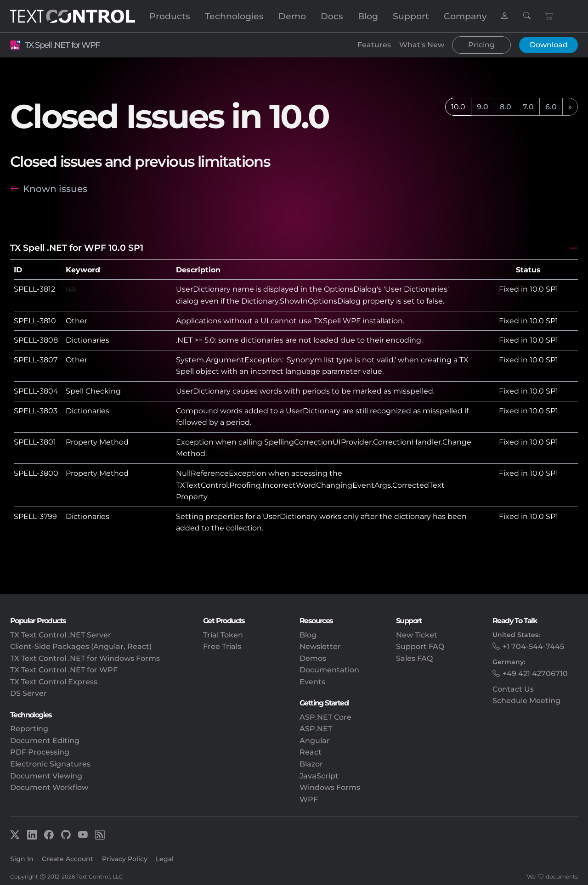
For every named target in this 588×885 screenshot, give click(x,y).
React (311, 752)
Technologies (234, 16)
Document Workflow (49, 787)
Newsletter (320, 646)
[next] (570, 107)
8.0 (506, 107)
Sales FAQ (414, 658)
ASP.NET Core (325, 717)
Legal (165, 859)
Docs (332, 16)
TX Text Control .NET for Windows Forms (85, 658)
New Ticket (417, 635)
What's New (422, 45)
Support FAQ (420, 646)
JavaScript (319, 776)
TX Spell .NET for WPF (62, 45)
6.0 (551, 107)
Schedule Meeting (526, 701)
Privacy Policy (125, 859)
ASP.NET (316, 729)
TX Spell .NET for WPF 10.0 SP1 (77, 248)
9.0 (483, 107)
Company (465, 16)
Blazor (311, 764)
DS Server (28, 693)
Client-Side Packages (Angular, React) (81, 646)
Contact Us (513, 689)
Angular (315, 741)
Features (374, 45)
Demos (313, 658)
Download (549, 45)
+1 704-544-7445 (533, 646)
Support (411, 16)
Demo (292, 16)
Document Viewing (46, 776)
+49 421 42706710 (535, 674)
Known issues (55, 189)
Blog (368, 16)
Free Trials (222, 646)
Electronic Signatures (50, 764)
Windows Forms (330, 787)
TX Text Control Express (54, 682)
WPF (309, 799)
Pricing (481, 45)
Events (312, 682)
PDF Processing (40, 752)
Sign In (22, 859)
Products (170, 16)
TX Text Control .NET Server (61, 635)
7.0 (528, 107)
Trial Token (223, 635)
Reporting (29, 729)
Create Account (68, 859)
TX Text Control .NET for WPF (64, 670)
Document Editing (45, 741)
